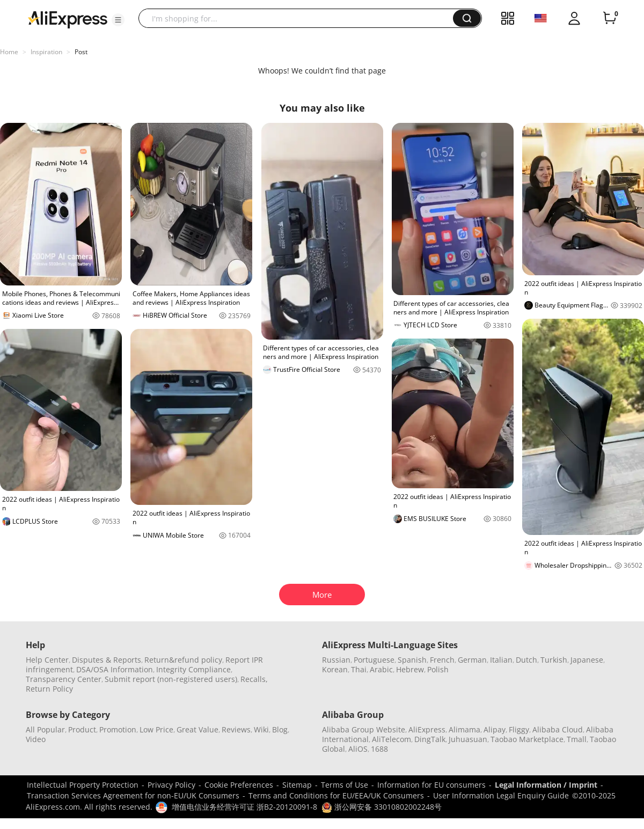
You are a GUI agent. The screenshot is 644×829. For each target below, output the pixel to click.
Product (82, 729)
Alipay (495, 729)
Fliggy (519, 729)
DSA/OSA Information (115, 669)
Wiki (261, 729)
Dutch (526, 660)
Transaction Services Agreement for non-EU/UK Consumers (133, 795)
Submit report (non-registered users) (171, 679)
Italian (501, 660)
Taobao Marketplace (527, 739)
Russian (336, 660)
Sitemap (297, 785)
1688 (379, 749)
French (442, 660)
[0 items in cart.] (610, 18)
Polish (438, 669)
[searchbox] (300, 18)
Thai (359, 669)
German (472, 660)
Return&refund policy (183, 660)
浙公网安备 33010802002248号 (382, 807)
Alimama (464, 729)
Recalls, (254, 679)
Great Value (197, 729)
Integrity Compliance (193, 669)
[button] (118, 20)
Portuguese (374, 660)
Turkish (554, 660)
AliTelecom (391, 739)
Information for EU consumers (431, 785)
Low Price (156, 729)
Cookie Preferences (239, 785)
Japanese (587, 660)
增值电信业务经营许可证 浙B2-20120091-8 (244, 807)
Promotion (118, 729)
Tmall (577, 739)
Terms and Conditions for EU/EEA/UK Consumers (336, 795)
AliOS (358, 749)
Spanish (412, 660)
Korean (335, 669)
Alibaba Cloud (558, 729)
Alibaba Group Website (364, 729)
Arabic (381, 669)
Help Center (47, 660)
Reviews (236, 729)
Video (36, 739)
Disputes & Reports (107, 660)
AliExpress (427, 729)
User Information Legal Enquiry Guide (501, 795)
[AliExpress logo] (68, 19)
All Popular (45, 729)
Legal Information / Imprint (546, 785)
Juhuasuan (468, 739)
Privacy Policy (171, 785)
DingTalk (430, 739)
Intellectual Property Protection (83, 785)
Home (9, 52)
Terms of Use (345, 785)
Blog (280, 729)
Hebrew (410, 669)
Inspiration (46, 52)
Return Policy (49, 689)
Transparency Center (64, 679)
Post (81, 52)
